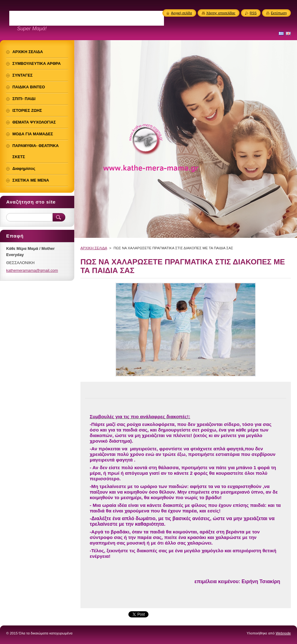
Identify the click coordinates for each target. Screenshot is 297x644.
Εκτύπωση (279, 13)
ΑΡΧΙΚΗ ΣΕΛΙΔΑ (94, 248)
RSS (253, 13)
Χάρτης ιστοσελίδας (221, 13)
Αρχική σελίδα (182, 13)
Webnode (283, 633)
